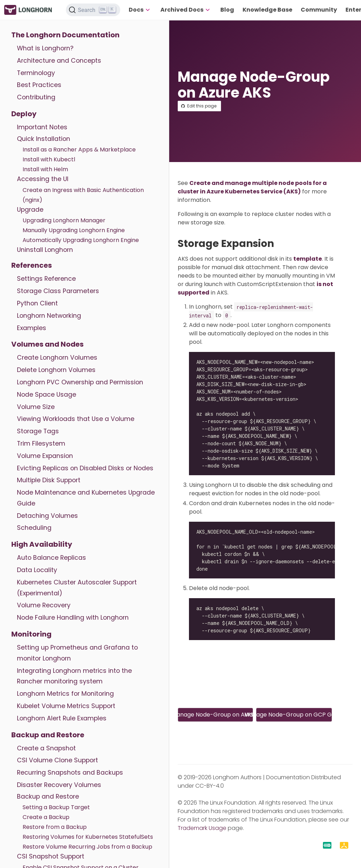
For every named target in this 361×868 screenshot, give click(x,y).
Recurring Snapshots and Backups (70, 773)
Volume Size (36, 407)
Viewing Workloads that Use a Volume (76, 419)
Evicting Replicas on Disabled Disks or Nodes (85, 468)
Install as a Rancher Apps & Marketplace (79, 150)
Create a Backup (46, 817)
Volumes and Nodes (47, 344)
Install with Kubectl (49, 159)
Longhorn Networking (49, 316)
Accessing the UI (43, 179)
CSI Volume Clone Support (57, 760)
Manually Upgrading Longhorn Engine (74, 230)
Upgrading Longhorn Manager (64, 220)
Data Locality (37, 570)
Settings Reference (46, 279)
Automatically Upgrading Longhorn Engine (81, 240)
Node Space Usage (47, 395)
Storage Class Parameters (58, 291)
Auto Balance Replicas (51, 558)
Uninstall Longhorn (45, 250)
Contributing (36, 97)
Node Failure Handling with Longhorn (73, 618)
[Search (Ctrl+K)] (93, 10)
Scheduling (34, 528)
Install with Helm (45, 169)
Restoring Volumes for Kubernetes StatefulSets (88, 837)
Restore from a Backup (55, 827)
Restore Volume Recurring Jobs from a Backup (87, 847)
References (32, 265)
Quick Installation (44, 139)
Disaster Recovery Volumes (59, 785)
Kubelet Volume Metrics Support (66, 706)
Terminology (36, 73)
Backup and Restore (48, 735)
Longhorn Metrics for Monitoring (65, 694)
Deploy (24, 114)
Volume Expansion (45, 456)
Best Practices (39, 85)
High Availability (42, 544)
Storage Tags (38, 431)
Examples (32, 328)
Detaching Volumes (47, 516)
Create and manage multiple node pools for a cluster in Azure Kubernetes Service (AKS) (252, 187)
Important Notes (42, 127)
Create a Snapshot (46, 748)
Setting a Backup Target (56, 807)
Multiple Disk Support (49, 480)
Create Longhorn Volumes (57, 358)
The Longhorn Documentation (65, 35)
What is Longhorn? (45, 48)
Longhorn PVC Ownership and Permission (80, 382)
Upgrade (30, 210)
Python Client (37, 303)
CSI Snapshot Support (51, 856)
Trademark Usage (202, 828)
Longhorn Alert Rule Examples (62, 718)
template (308, 259)
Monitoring (31, 634)
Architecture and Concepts (59, 61)
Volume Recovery (44, 605)
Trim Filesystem (41, 444)
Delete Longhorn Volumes (56, 370)
